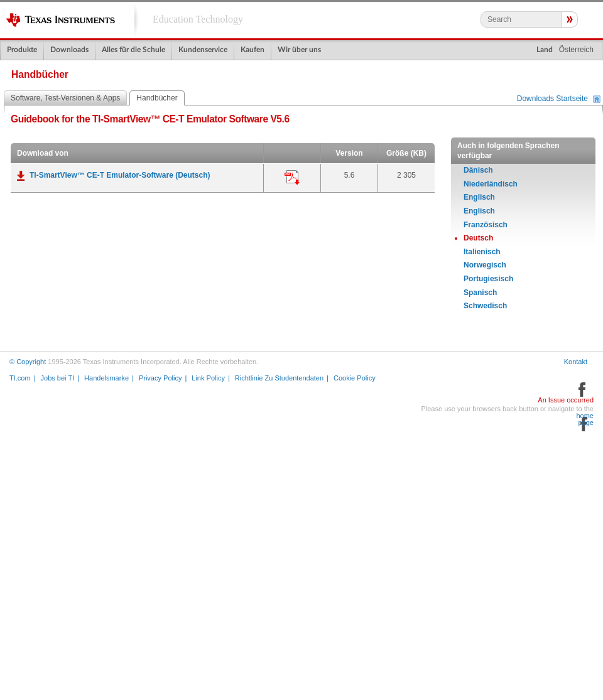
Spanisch (480, 293)
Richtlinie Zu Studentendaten (279, 378)
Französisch (486, 225)
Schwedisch (485, 306)
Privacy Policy (160, 378)
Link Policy (208, 378)
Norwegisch (485, 265)
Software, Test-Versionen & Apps (65, 98)
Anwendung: (292, 178)
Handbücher (157, 98)
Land (545, 50)
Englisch (479, 197)
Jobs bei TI (58, 378)
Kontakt (576, 362)
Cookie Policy (355, 378)
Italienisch (482, 252)
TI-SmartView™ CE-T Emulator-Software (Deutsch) (120, 175)
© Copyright (28, 362)
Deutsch (478, 238)
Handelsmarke (106, 378)
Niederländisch (491, 184)
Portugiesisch (488, 279)
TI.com (20, 378)
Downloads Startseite (552, 99)
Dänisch (478, 170)
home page (585, 419)
